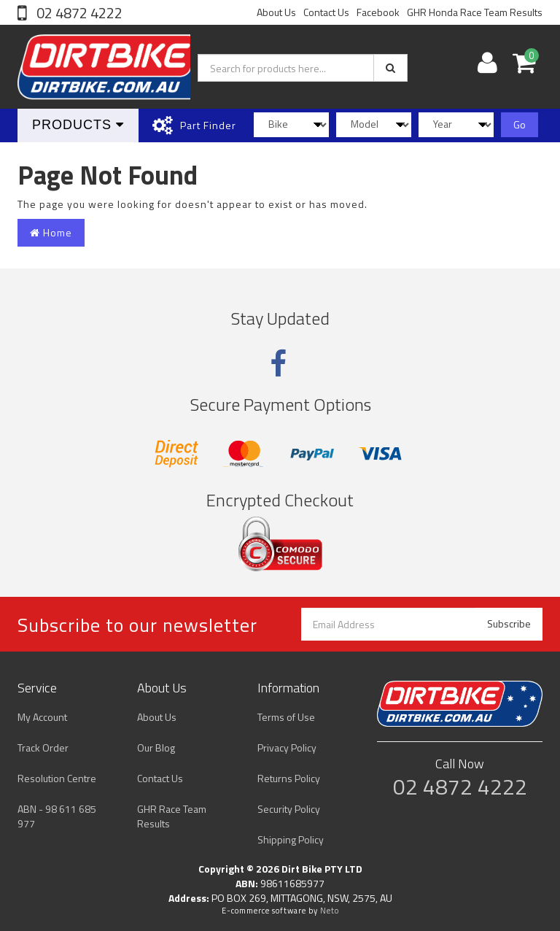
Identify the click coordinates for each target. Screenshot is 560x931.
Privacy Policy (287, 747)
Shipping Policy (291, 839)
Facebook (378, 12)
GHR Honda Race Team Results (475, 12)
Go (520, 124)
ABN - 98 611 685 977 (57, 816)
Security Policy (289, 809)
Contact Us (326, 12)
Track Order (43, 747)
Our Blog (156, 747)
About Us (276, 12)
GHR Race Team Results (172, 816)
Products (78, 125)
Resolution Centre (57, 778)
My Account (42, 717)
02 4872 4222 (78, 13)
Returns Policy (289, 778)
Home (51, 232)
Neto (330, 911)
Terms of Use (286, 717)
